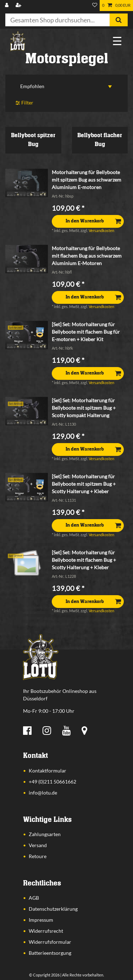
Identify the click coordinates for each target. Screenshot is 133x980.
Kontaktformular (48, 771)
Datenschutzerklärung (53, 909)
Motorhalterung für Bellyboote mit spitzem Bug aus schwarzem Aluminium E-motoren (87, 180)
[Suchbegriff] (57, 20)
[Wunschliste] (95, 6)
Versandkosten (101, 230)
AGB (34, 898)
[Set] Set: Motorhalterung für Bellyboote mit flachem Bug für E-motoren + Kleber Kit (86, 332)
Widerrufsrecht (46, 931)
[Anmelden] (7, 6)
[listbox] (27, 183)
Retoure (38, 856)
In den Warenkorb (93, 221)
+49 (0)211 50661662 (52, 782)
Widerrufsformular (50, 942)
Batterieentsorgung (50, 953)
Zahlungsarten (45, 834)
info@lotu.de (43, 793)
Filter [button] (24, 103)
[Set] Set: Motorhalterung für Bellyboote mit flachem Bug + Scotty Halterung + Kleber (84, 560)
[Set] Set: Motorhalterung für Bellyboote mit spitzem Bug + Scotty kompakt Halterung (84, 408)
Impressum (41, 920)
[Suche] (119, 20)
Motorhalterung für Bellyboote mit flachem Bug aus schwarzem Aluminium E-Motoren (87, 256)
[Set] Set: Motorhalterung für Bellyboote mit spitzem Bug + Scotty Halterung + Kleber (84, 484)
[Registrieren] (19, 6)
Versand (38, 845)
